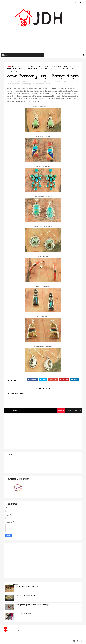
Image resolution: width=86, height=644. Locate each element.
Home (9, 66)
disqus (69, 410)
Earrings (15, 66)
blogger (61, 410)
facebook (77, 410)
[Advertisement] (43, 34)
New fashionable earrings (48, 68)
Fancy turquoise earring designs (31, 66)
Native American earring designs (66, 81)
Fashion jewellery (50, 66)
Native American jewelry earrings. (25, 68)
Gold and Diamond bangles (26, 596)
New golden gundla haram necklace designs (33, 605)
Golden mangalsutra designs (27, 586)
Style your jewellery (23, 614)
